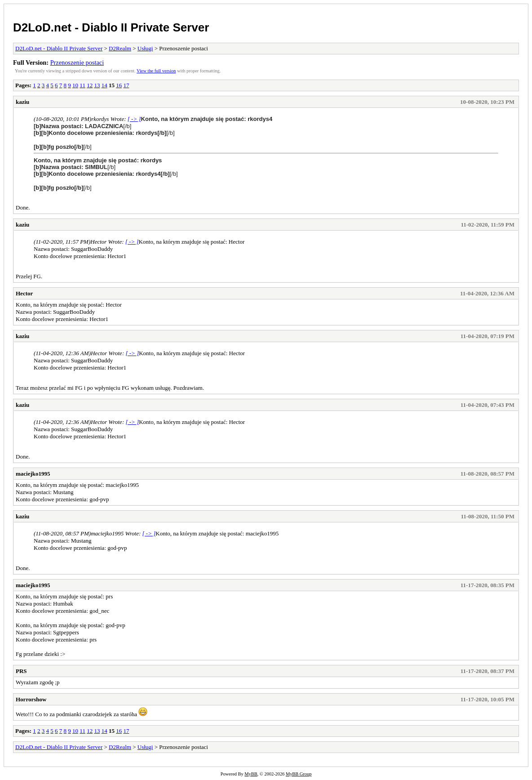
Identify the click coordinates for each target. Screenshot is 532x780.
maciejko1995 (33, 474)
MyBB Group (299, 774)
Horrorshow (31, 699)
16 (119, 85)
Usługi (145, 48)
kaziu (22, 102)
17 (126, 85)
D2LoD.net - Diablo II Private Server (111, 27)
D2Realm (120, 48)
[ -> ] (134, 119)
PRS (21, 671)
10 (75, 85)
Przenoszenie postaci (77, 62)
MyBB (251, 774)
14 (104, 85)
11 (82, 85)
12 (90, 85)
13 (97, 85)
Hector (24, 293)
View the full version (156, 71)
